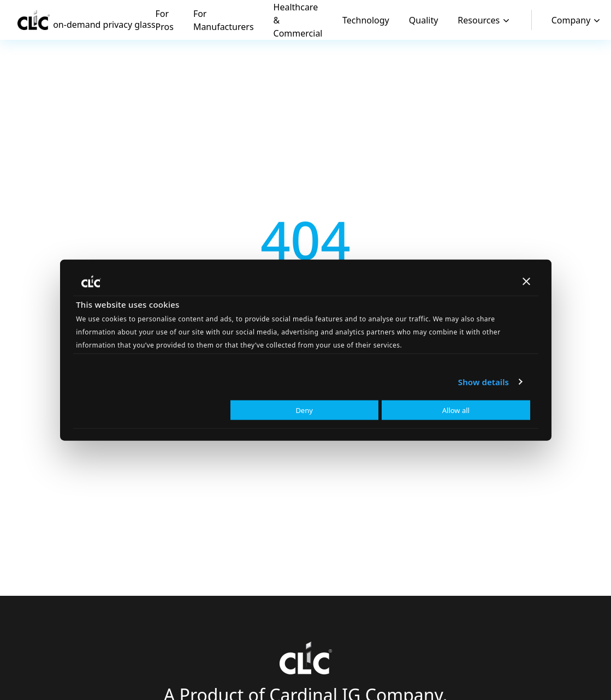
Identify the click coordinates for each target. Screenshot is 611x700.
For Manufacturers (224, 20)
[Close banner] (526, 281)
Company (577, 20)
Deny (304, 410)
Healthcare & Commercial (298, 20)
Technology (366, 20)
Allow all (456, 410)
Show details (484, 381)
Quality (424, 20)
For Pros (165, 20)
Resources (485, 20)
